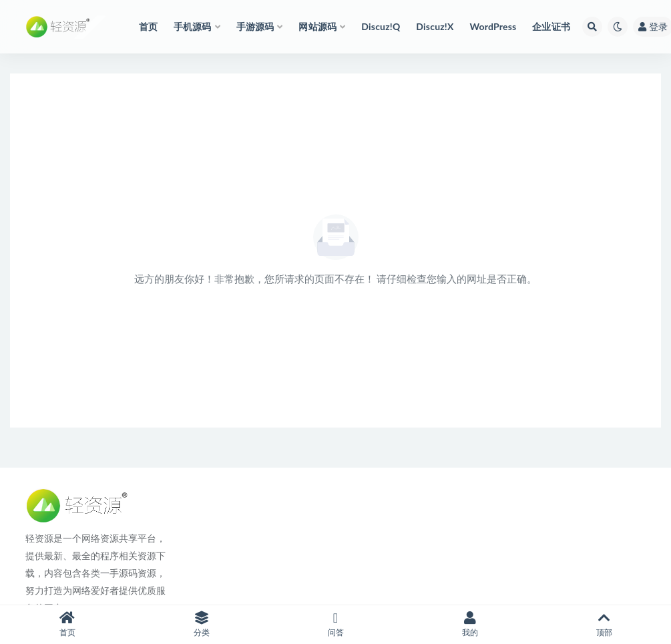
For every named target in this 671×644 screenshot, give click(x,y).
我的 (470, 624)
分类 (201, 624)
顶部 (604, 624)
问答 (335, 624)
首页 (67, 624)
